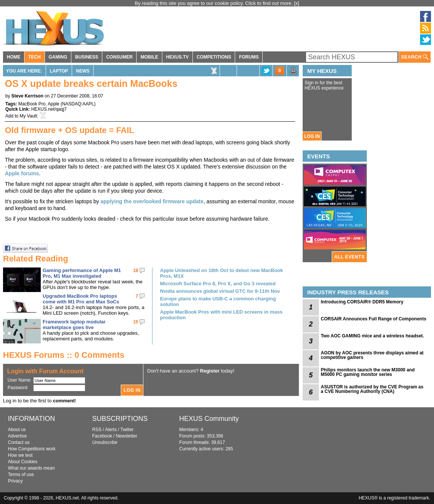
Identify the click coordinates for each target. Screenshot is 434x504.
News (83, 71)
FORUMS (249, 57)
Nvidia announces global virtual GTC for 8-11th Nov (220, 291)
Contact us (19, 442)
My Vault (28, 116)
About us (17, 430)
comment (64, 401)
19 (136, 271)
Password (18, 388)
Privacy (15, 481)
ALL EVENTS (349, 257)
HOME (14, 57)
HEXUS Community (209, 419)
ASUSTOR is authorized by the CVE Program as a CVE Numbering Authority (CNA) (372, 389)
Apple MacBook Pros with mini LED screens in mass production (221, 315)
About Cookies (23, 462)
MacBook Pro (32, 104)
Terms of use (21, 475)
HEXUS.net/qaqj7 (49, 109)
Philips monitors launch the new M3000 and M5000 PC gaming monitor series (368, 372)
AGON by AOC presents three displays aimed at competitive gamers (372, 355)
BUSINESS (87, 57)
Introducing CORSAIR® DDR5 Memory (362, 302)
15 (136, 322)
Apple (54, 104)
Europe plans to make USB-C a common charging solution (218, 301)
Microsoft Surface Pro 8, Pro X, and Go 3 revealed (218, 284)
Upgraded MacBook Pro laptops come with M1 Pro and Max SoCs (81, 299)
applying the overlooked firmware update (152, 201)
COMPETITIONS (214, 57)
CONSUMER (119, 57)
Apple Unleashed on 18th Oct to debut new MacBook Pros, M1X (222, 273)
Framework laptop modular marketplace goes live (74, 325)
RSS (97, 430)
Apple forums (22, 173)
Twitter (127, 430)
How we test (20, 455)
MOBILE (149, 57)
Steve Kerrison (27, 96)
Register (210, 371)
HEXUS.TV (177, 57)
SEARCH (415, 57)
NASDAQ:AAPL (78, 104)
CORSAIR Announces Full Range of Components (374, 319)
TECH (35, 57)
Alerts (111, 430)
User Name (19, 380)
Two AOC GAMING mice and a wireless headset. (372, 336)
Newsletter (127, 436)
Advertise (17, 436)
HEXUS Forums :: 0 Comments (64, 355)
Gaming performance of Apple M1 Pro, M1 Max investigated (82, 273)
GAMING (58, 57)
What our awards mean (31, 468)
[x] (297, 3)
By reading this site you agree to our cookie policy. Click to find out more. (214, 3)
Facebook (102, 436)
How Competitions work (32, 449)
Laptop (59, 71)
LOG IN (312, 136)
